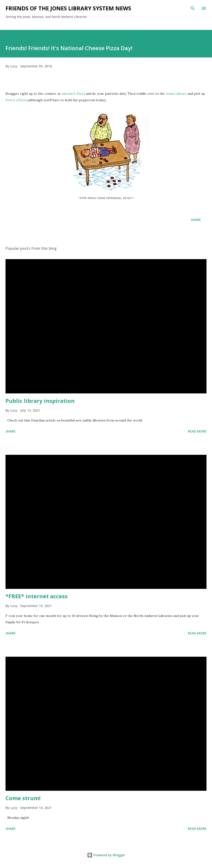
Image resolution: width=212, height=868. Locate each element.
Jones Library (176, 94)
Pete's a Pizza (16, 100)
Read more (197, 431)
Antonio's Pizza (73, 94)
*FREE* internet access (37, 596)
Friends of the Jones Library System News (68, 8)
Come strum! (23, 798)
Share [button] (196, 220)
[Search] (193, 8)
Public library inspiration (40, 401)
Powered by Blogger (106, 855)
